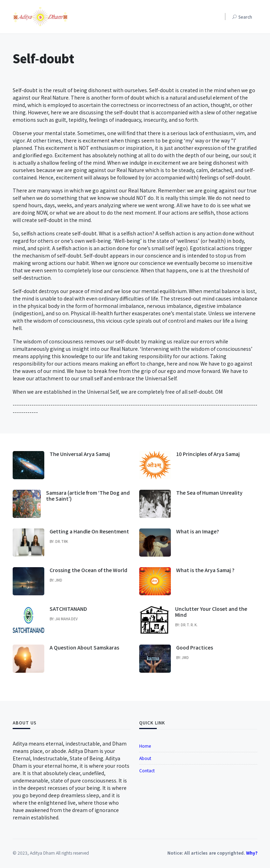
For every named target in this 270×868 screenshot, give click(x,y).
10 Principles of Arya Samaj (208, 454)
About (145, 758)
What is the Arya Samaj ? (205, 570)
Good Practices (195, 647)
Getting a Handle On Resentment (89, 531)
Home (145, 746)
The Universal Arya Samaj (80, 454)
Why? (252, 853)
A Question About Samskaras (84, 647)
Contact (147, 770)
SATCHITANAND (68, 609)
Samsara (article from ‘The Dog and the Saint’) (88, 496)
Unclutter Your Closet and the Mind (211, 612)
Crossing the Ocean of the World (88, 570)
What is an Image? (198, 531)
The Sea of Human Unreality (209, 493)
